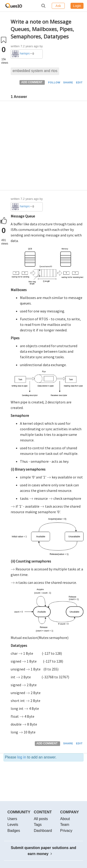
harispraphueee (25, 53)
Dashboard (43, 831)
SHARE (68, 82)
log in (22, 757)
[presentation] (49, 477)
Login (77, 6)
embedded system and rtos (35, 71)
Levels (13, 825)
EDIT (79, 82)
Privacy (66, 831)
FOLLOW (54, 82)
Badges (14, 831)
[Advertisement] (43, 147)
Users (12, 819)
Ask (58, 6)
